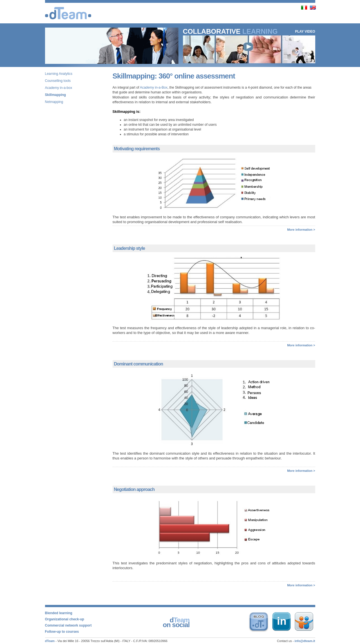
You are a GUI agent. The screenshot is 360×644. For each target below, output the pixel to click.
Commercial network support (68, 625)
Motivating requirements (137, 149)
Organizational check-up (65, 619)
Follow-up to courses (62, 632)
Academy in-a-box (59, 88)
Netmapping (54, 102)
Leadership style (129, 248)
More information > (301, 230)
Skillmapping (56, 95)
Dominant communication (138, 364)
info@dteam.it (305, 641)
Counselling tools (58, 81)
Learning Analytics (59, 74)
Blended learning (59, 613)
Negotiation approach (134, 489)
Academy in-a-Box (154, 87)
